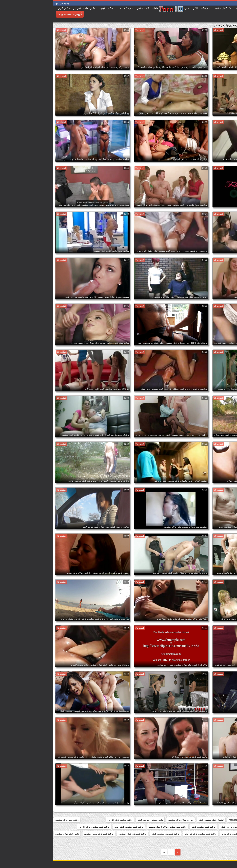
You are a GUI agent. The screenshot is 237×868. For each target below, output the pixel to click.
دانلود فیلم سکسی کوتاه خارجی (41, 827)
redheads (181, 820)
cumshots (210, 820)
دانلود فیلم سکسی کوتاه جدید (76, 827)
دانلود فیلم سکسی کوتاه (151, 827)
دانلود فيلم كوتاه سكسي (14, 820)
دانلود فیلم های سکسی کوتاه (113, 834)
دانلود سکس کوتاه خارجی (67, 820)
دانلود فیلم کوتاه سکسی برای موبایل (215, 841)
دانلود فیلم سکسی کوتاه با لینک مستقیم (115, 827)
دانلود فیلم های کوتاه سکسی (80, 834)
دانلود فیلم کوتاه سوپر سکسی (46, 834)
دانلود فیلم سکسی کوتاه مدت (183, 834)
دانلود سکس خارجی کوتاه (98, 820)
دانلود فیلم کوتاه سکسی (14, 834)
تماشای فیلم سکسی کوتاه (158, 820)
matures (195, 820)
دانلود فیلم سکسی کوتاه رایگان (218, 834)
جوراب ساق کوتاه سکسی (128, 820)
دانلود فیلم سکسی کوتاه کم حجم (148, 834)
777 (222, 820)
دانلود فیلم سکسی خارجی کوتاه (183, 827)
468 (231, 820)
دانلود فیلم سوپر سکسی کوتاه (218, 827)
